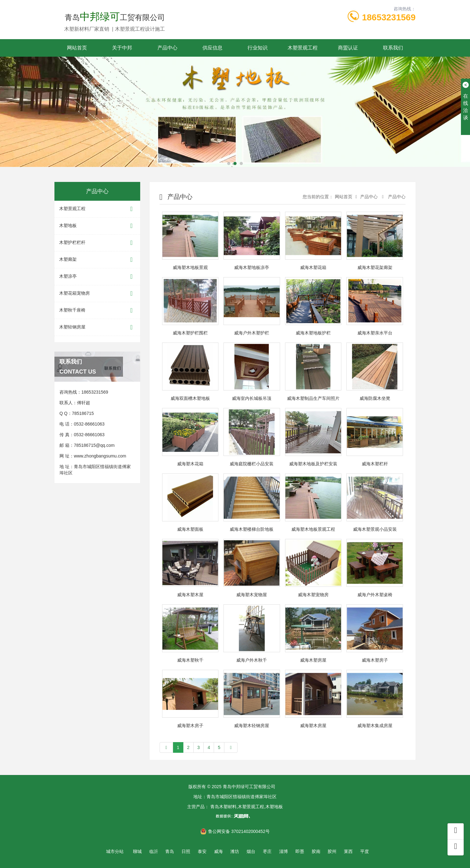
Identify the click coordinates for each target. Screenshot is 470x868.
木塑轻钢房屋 (97, 327)
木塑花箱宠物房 (97, 294)
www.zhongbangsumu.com (100, 456)
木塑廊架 (97, 260)
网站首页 (77, 48)
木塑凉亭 (97, 277)
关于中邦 (122, 48)
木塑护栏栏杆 (97, 243)
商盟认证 (348, 48)
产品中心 (167, 48)
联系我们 (393, 48)
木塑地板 (97, 226)
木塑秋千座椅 (97, 310)
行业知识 (258, 48)
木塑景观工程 (303, 48)
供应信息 (212, 48)
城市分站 (115, 851)
